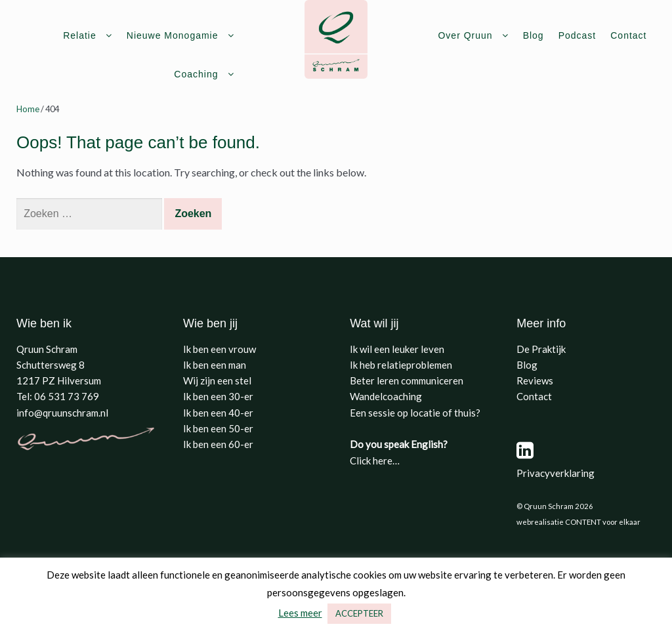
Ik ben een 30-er (218, 396)
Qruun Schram (47, 349)
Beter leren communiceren (407, 380)
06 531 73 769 (67, 396)
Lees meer (300, 613)
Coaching (196, 74)
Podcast (577, 35)
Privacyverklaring (556, 473)
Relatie (80, 35)
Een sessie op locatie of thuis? (415, 413)
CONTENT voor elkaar (603, 522)
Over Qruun (465, 35)
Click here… (375, 461)
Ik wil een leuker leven (397, 349)
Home (28, 109)
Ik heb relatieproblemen (401, 365)
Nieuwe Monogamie (173, 35)
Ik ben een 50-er (218, 428)
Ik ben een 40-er (218, 413)
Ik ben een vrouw (220, 349)
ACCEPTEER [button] (359, 613)
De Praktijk (541, 349)
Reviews (535, 380)
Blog (534, 35)
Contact (628, 35)
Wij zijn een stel (217, 380)
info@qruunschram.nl (62, 413)
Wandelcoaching (386, 396)
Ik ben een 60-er (218, 444)
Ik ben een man (215, 365)
